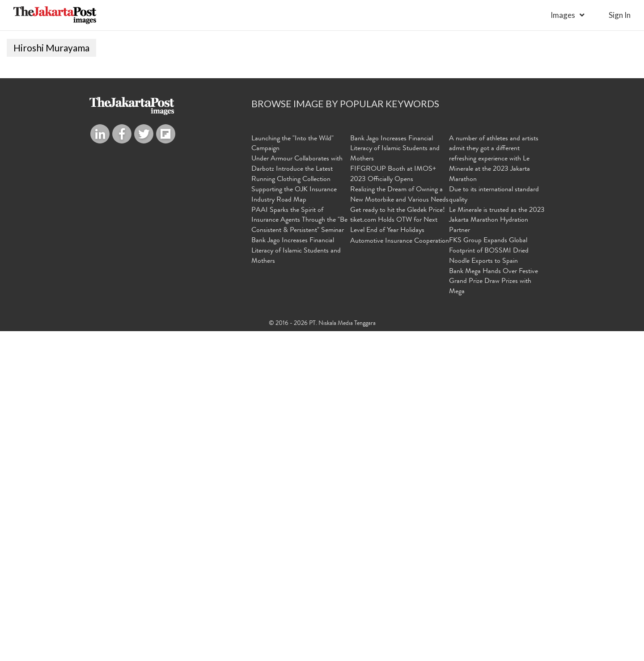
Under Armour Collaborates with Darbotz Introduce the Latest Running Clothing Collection (297, 499)
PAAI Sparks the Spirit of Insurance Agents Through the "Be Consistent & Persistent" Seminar (299, 550)
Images (563, 15)
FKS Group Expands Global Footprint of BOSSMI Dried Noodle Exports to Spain (489, 581)
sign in (620, 15)
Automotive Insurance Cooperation (400, 571)
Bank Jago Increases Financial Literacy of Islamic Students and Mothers (296, 581)
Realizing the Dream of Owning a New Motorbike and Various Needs (399, 525)
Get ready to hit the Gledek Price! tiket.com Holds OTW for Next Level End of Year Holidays (398, 550)
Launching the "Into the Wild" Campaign (292, 474)
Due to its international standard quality (494, 525)
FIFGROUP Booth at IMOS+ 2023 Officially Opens (393, 504)
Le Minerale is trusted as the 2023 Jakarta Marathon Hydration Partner (497, 550)
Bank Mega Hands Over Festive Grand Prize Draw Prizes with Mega (494, 611)
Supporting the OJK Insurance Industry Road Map (294, 525)
